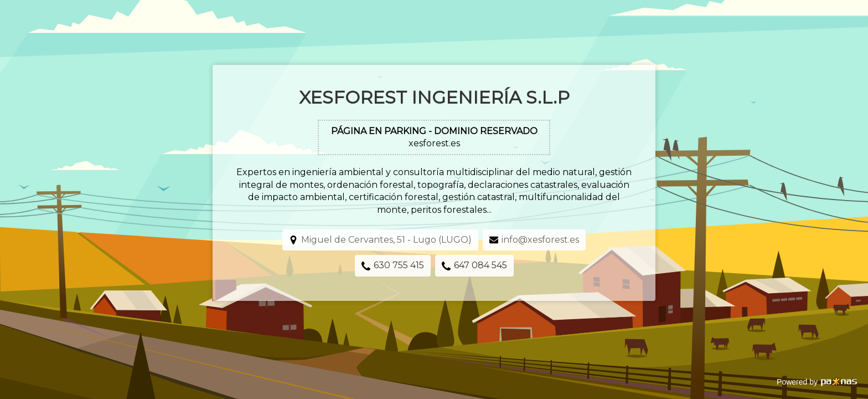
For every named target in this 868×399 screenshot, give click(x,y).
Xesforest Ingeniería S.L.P (434, 97)
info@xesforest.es (540, 240)
